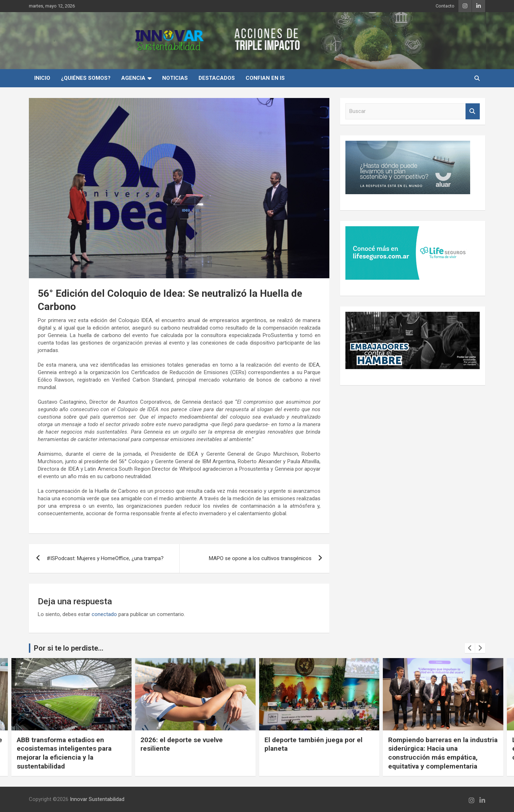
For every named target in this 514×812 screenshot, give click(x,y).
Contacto (445, 6)
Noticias (175, 78)
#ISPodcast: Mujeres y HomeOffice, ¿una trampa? (105, 558)
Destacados (217, 78)
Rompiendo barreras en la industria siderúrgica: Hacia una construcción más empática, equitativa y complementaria (443, 753)
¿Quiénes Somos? (86, 78)
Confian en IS (265, 78)
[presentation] (470, 648)
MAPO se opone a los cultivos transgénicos (260, 558)
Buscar (473, 111)
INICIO (42, 78)
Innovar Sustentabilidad (97, 799)
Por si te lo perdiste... (69, 648)
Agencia (133, 78)
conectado (104, 614)
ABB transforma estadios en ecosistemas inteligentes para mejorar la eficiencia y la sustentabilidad (64, 753)
